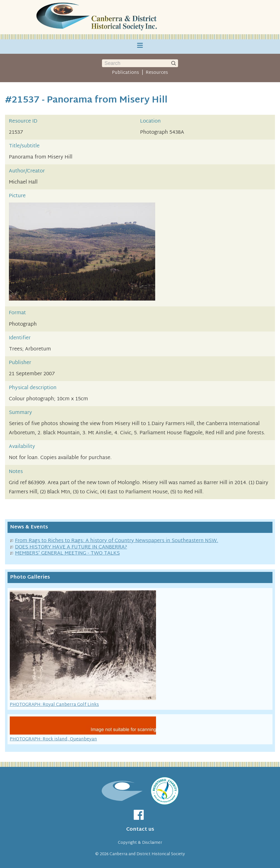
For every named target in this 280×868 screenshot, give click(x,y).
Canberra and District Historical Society (147, 854)
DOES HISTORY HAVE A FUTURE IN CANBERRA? (71, 547)
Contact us (140, 829)
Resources (157, 73)
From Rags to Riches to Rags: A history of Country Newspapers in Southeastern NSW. (117, 541)
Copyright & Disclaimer (140, 843)
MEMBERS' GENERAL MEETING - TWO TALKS (67, 553)
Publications (126, 73)
